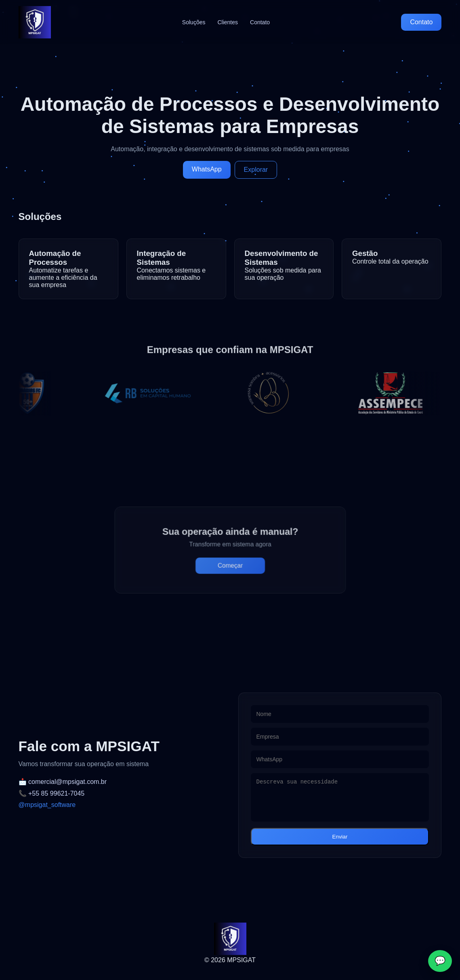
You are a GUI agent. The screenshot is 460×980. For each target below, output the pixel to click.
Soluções (194, 22)
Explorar (256, 170)
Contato (260, 22)
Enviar (340, 837)
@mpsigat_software (47, 805)
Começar (230, 563)
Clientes (228, 22)
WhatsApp (207, 169)
